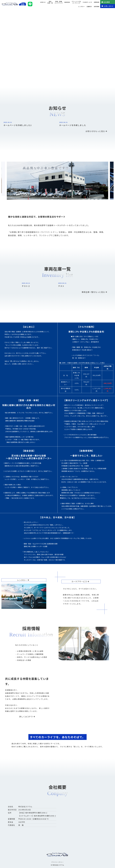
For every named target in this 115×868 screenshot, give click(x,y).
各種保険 (97, 2)
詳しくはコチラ (27, 717)
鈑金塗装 (67, 2)
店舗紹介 (89, 6)
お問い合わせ (107, 6)
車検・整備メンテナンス (59, 2)
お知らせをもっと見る (96, 131)
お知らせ (43, 2)
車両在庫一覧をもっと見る (94, 292)
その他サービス (87, 2)
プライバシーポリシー (57, 862)
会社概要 (106, 2)
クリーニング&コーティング (76, 2)
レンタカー (82, 6)
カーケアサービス (80, 581)
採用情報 (97, 6)
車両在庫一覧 (50, 2)
